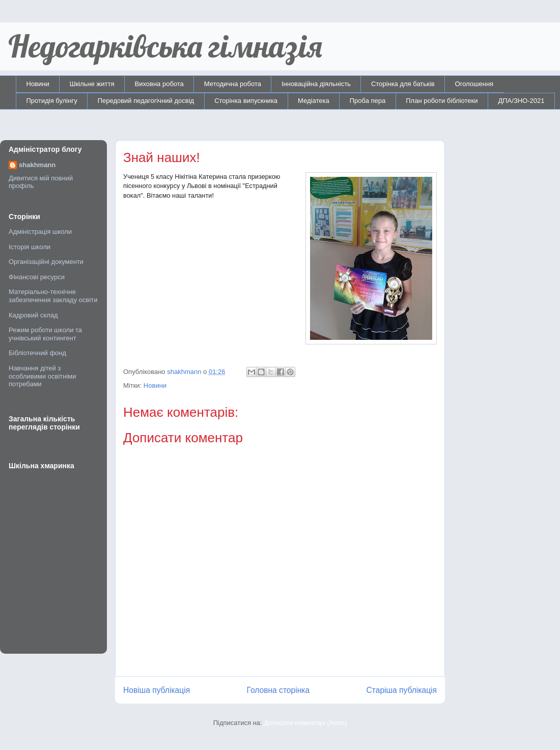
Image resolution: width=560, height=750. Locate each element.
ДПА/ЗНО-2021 (521, 101)
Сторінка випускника (246, 101)
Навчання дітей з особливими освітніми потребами (43, 376)
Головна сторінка (278, 690)
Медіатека (314, 101)
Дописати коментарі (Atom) (305, 723)
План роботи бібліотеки (442, 101)
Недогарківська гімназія (165, 46)
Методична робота (233, 84)
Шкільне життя (92, 84)
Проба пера (368, 101)
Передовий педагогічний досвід (146, 101)
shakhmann (37, 165)
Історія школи (30, 247)
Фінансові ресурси (37, 277)
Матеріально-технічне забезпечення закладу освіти (53, 296)
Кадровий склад (33, 315)
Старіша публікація (402, 690)
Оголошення (474, 84)
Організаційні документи (46, 262)
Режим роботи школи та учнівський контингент (45, 334)
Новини (38, 84)
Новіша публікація (157, 690)
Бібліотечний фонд (37, 353)
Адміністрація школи (40, 232)
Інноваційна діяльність (316, 84)
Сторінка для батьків (403, 84)
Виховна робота (159, 84)
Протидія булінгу (52, 101)
